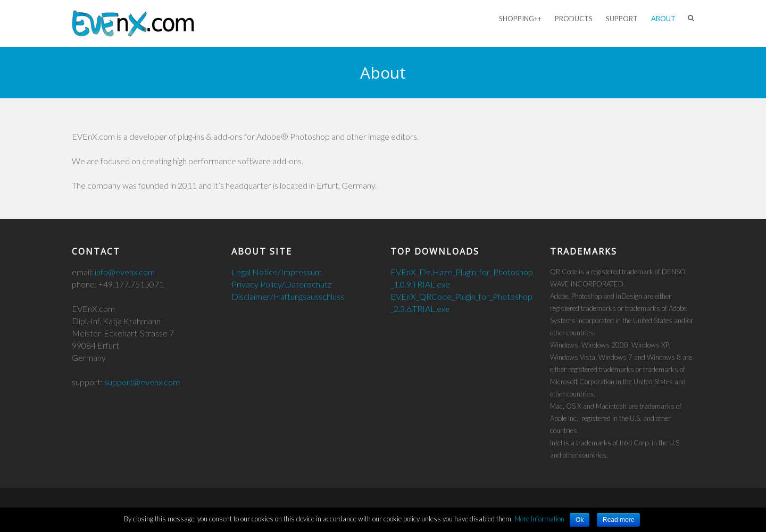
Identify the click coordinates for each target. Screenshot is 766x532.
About (663, 19)
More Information (539, 519)
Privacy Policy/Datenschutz (281, 284)
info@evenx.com (125, 272)
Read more (618, 520)
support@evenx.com (142, 382)
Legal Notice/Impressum (277, 272)
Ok (580, 520)
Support (622, 19)
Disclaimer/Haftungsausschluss (288, 296)
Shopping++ (520, 19)
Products (574, 19)
